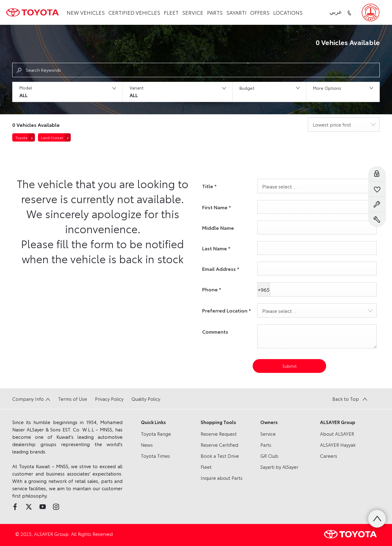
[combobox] (344, 125)
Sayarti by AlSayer (279, 467)
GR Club (269, 456)
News (147, 445)
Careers (329, 456)
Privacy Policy (109, 399)
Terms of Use (73, 399)
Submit (290, 366)
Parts (266, 445)
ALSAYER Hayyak (338, 445)
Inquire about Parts (222, 478)
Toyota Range (156, 434)
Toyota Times (155, 456)
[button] (67, 92)
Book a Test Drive (220, 456)
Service (268, 434)
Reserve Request (219, 434)
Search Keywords (43, 70)
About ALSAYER (337, 434)
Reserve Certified (219, 445)
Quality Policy (146, 399)
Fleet (206, 467)
